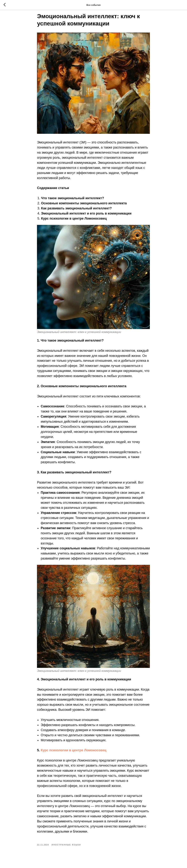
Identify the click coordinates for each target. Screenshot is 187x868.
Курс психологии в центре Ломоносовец (74, 755)
